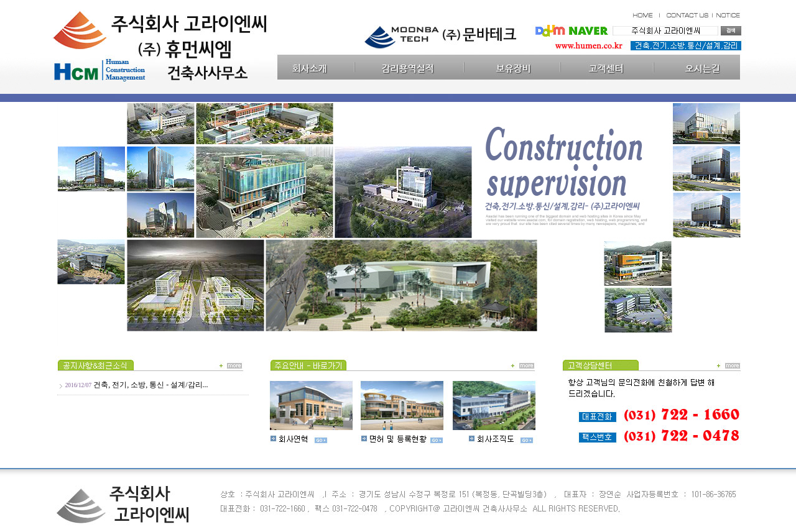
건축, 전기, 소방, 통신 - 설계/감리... (150, 385)
